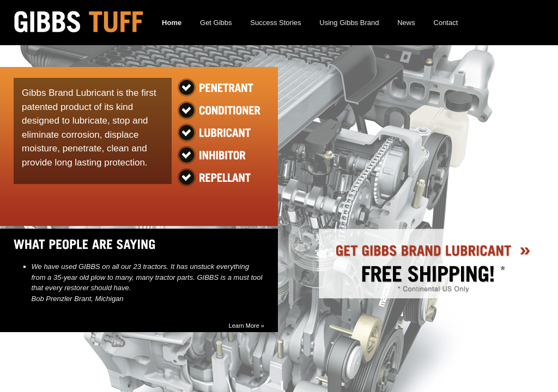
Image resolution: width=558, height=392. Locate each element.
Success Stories (275, 23)
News (406, 23)
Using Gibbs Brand (349, 23)
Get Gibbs (216, 23)
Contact (446, 23)
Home (172, 23)
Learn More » (247, 326)
